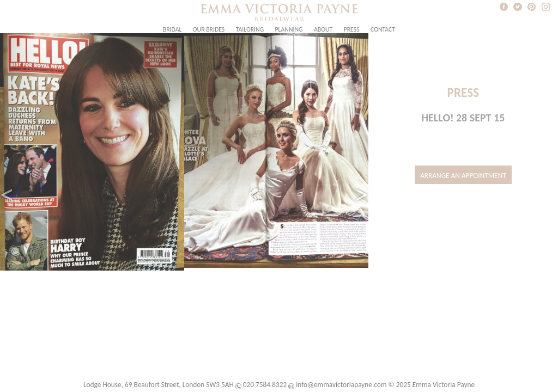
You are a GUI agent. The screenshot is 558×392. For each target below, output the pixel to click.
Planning (289, 29)
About (323, 29)
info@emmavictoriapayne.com (341, 385)
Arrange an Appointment (463, 176)
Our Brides (209, 29)
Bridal (172, 29)
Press (352, 29)
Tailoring (250, 29)
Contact (383, 29)
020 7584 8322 (265, 385)
